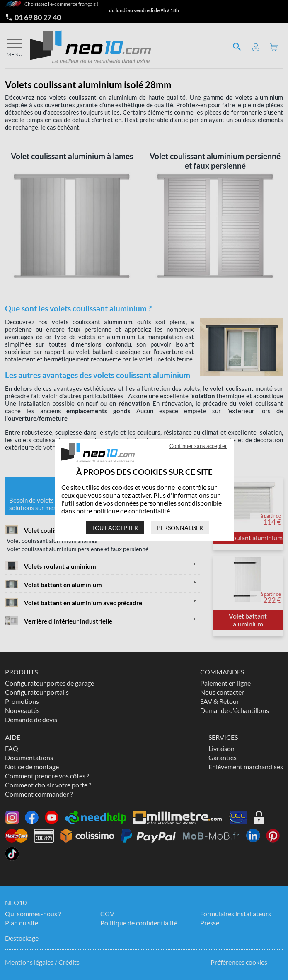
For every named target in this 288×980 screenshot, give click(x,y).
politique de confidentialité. (132, 511)
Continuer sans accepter (198, 446)
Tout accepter (115, 528)
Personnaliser (180, 528)
